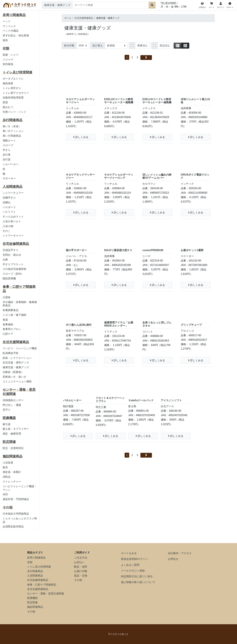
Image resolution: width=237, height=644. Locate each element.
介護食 (7, 297)
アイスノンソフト (171, 400)
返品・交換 (81, 576)
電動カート (9, 141)
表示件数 (69, 46)
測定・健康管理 (12, 434)
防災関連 (32, 602)
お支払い (79, 562)
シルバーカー (11, 164)
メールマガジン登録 (133, 571)
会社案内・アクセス (180, 553)
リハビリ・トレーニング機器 (20, 348)
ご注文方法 (81, 558)
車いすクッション (13, 131)
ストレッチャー (12, 482)
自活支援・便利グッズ (16, 363)
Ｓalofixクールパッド (141, 400)
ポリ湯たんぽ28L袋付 (79, 325)
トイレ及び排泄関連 (39, 567)
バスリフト (9, 212)
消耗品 (7, 477)
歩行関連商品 (35, 571)
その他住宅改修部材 (14, 269)
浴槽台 (7, 202)
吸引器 (7, 424)
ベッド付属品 (11, 31)
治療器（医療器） (13, 372)
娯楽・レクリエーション (17, 358)
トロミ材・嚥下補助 (14, 315)
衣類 (30, 562)
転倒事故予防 (11, 353)
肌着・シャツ (11, 55)
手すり (7, 150)
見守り (7, 410)
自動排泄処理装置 (13, 98)
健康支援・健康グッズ (16, 367)
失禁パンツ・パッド (14, 112)
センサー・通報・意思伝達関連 (46, 594)
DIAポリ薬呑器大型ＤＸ (118, 250)
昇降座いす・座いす (14, 377)
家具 (5, 467)
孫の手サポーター (76, 250)
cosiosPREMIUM (153, 250)
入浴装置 (8, 463)
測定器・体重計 (12, 472)
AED (5, 494)
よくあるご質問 (130, 565)
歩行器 (7, 159)
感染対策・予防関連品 (16, 499)
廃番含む (143, 46)
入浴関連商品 (35, 576)
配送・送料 (81, 567)
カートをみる (129, 553)
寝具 (5, 40)
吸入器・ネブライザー (16, 429)
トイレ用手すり (12, 88)
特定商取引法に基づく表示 (137, 576)
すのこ (7, 231)
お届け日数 (81, 571)
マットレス (9, 26)
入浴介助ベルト (12, 221)
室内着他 (8, 64)
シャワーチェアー (13, 193)
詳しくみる (81, 137)
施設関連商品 (35, 607)
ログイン (143, 559)
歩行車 (7, 155)
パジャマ (8, 60)
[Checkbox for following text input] (132, 46)
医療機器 (32, 598)
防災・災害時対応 (13, 448)
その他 (31, 611)
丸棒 (5, 260)
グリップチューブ (191, 325)
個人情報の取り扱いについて (138, 582)
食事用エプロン (12, 329)
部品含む (165, 46)
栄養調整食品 (11, 310)
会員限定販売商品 (13, 527)
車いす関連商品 (12, 136)
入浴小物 (8, 226)
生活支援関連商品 (38, 589)
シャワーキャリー (13, 236)
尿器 (5, 102)
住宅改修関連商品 (38, 580)
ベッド (7, 21)
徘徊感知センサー (13, 400)
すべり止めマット (13, 217)
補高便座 (8, 83)
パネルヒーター (72, 400)
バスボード (9, 207)
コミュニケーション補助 (17, 381)
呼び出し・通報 (12, 405)
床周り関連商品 (36, 558)
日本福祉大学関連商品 (16, 514)
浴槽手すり (9, 198)
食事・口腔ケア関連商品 (42, 585)
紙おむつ (8, 107)
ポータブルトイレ (13, 79)
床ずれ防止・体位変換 (16, 35)
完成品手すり (11, 250)
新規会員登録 (129, 559)
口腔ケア (8, 334)
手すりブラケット (13, 264)
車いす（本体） (12, 126)
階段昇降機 (9, 279)
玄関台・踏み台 (12, 255)
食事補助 (8, 324)
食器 (5, 320)
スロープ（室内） (13, 274)
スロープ (8, 145)
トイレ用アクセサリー (16, 93)
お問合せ (173, 559)
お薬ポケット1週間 (192, 250)
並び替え (98, 46)
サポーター (9, 178)
